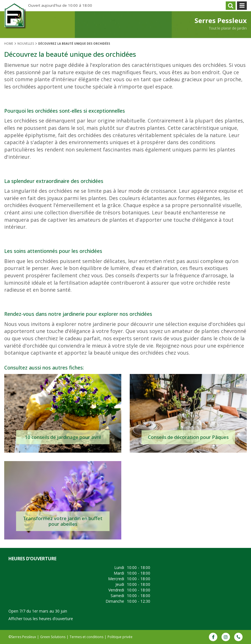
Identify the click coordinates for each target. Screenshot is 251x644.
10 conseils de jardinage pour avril (63, 437)
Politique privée (120, 637)
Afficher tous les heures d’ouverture (41, 619)
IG (226, 637)
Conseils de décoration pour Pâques (188, 437)
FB (213, 637)
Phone (238, 637)
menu (242, 6)
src (231, 6)
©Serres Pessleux (22, 637)
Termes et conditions (86, 637)
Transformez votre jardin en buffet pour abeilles (63, 521)
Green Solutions (53, 637)
